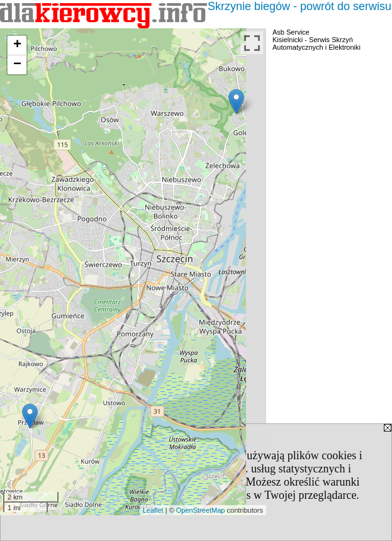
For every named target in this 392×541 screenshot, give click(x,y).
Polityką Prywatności (192, 482)
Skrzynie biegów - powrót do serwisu (300, 6)
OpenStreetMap (201, 510)
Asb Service (291, 32)
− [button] (17, 65)
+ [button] (17, 45)
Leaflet (153, 510)
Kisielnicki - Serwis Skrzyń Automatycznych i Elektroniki (316, 43)
